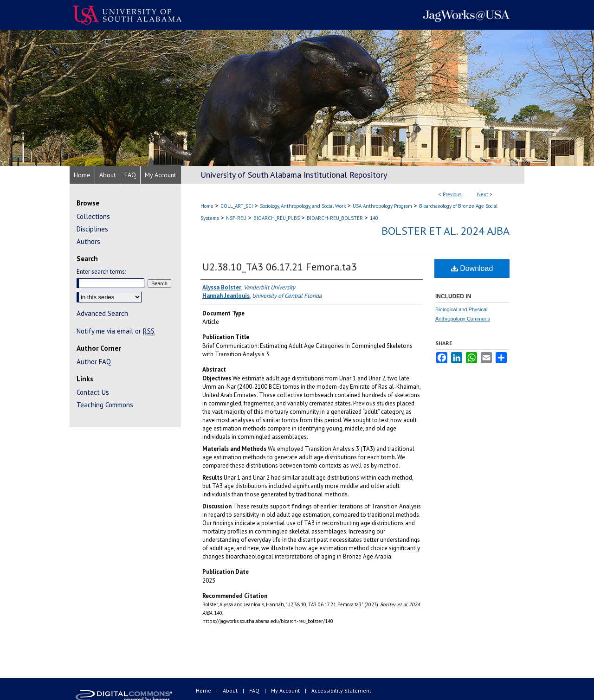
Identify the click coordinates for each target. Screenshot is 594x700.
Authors (88, 241)
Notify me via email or (116, 331)
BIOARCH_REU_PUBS (277, 218)
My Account (286, 690)
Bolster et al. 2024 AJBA (445, 231)
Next (483, 194)
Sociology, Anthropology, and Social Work (303, 206)
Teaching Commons (105, 405)
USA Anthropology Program (382, 206)
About (231, 690)
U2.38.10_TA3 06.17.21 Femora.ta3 (280, 267)
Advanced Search (102, 313)
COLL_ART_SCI (237, 206)
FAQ (255, 690)
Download (472, 268)
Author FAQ (94, 362)
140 (374, 218)
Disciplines (92, 229)
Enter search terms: (101, 272)
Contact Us (93, 392)
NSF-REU (236, 218)
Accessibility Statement (341, 690)
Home (207, 206)
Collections (93, 216)
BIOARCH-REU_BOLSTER (335, 218)
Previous (452, 194)
